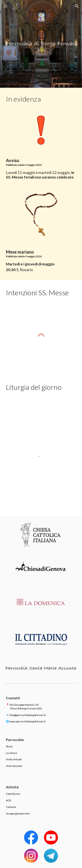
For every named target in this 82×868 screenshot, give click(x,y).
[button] (5, 6)
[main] (41, 99)
